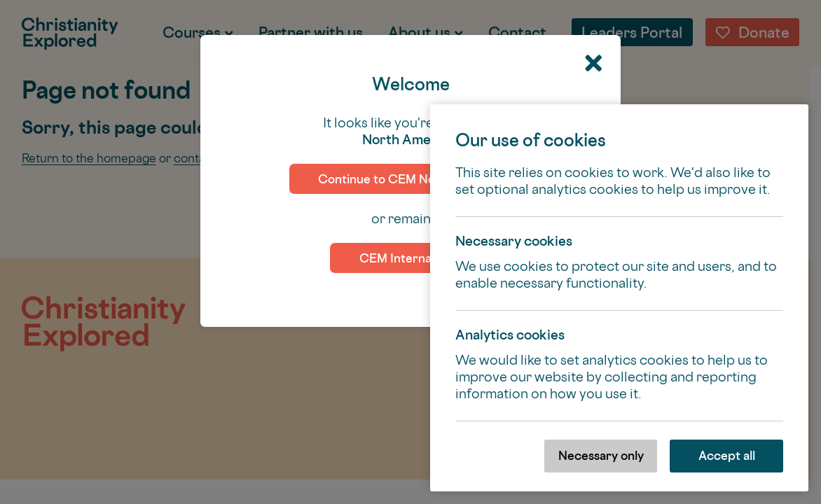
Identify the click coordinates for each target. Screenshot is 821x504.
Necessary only (601, 455)
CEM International (411, 258)
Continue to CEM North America (410, 179)
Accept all (727, 455)
